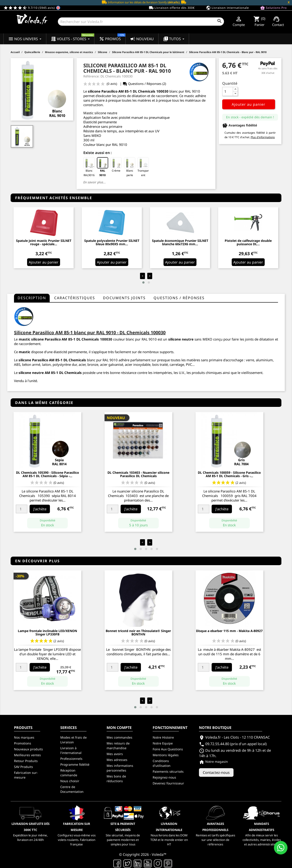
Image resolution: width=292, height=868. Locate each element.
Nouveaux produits (28, 749)
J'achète (40, 509)
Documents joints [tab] (124, 298)
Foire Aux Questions (168, 749)
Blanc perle (130, 167)
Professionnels (71, 759)
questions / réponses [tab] (179, 298)
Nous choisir (70, 781)
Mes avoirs (115, 754)
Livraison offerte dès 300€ (172, 8)
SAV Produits (23, 767)
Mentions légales (166, 755)
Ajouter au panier (249, 104)
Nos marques (24, 737)
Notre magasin (213, 762)
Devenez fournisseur (168, 783)
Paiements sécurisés (168, 771)
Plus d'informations (263, 137)
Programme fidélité (75, 764)
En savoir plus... (95, 182)
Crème (116, 165)
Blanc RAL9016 (89, 167)
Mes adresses (117, 760)
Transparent (143, 167)
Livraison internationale (227, 8)
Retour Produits (26, 761)
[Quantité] (228, 91)
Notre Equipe (163, 743)
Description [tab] (32, 298)
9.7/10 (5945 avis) (32, 8)
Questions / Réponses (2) (144, 84)
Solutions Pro (273, 8)
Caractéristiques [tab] (75, 298)
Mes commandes (119, 737)
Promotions (23, 743)
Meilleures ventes (27, 755)
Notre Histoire (163, 737)
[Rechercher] (141, 22)
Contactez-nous (216, 772)
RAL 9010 (103, 167)
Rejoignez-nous (164, 777)
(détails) (174, 2)
